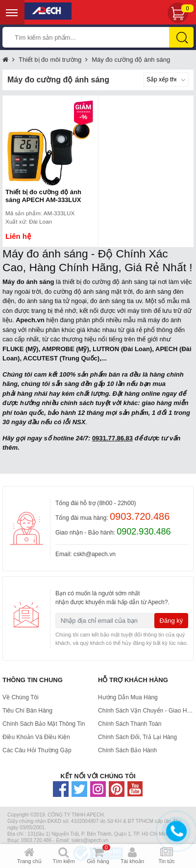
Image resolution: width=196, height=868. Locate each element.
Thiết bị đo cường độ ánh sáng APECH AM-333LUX (43, 196)
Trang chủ (5, 60)
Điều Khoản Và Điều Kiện (36, 737)
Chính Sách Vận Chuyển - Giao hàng (146, 711)
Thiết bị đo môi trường (50, 60)
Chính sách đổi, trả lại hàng (137, 737)
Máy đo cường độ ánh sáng (131, 60)
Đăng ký (171, 621)
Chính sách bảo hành (127, 750)
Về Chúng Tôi (21, 697)
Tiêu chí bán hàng (27, 711)
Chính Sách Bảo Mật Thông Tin (44, 724)
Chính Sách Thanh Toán (130, 724)
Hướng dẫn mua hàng (128, 697)
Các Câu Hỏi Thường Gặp (37, 750)
